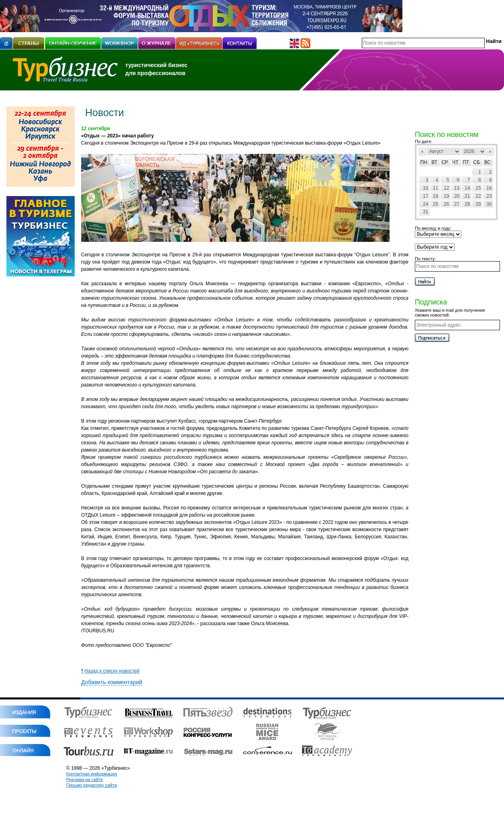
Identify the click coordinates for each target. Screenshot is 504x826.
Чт (455, 162)
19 (446, 196)
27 (457, 204)
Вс (488, 162)
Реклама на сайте (85, 779)
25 (436, 204)
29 (478, 204)
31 (425, 212)
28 (467, 204)
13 (457, 188)
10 (425, 188)
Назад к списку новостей (110, 671)
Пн (424, 162)
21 (467, 196)
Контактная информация (92, 774)
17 (425, 196)
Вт (434, 162)
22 (478, 196)
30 (489, 204)
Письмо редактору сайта (92, 785)
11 (436, 188)
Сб (477, 162)
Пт (466, 162)
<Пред (422, 152)
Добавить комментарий (112, 682)
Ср (445, 162)
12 (446, 188)
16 (489, 188)
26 (446, 204)
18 (436, 196)
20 (457, 196)
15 (478, 188)
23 (489, 196)
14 (467, 188)
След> (490, 152)
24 (425, 204)
